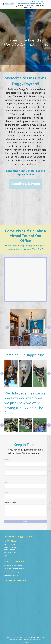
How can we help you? (11, 586)
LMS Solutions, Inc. (36, 640)
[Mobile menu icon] (48, 4)
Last (6, 561)
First (6, 552)
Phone (6, 576)
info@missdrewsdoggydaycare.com (31, 3)
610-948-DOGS (39, 1)
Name (7, 543)
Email (7, 565)
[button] (7, 327)
